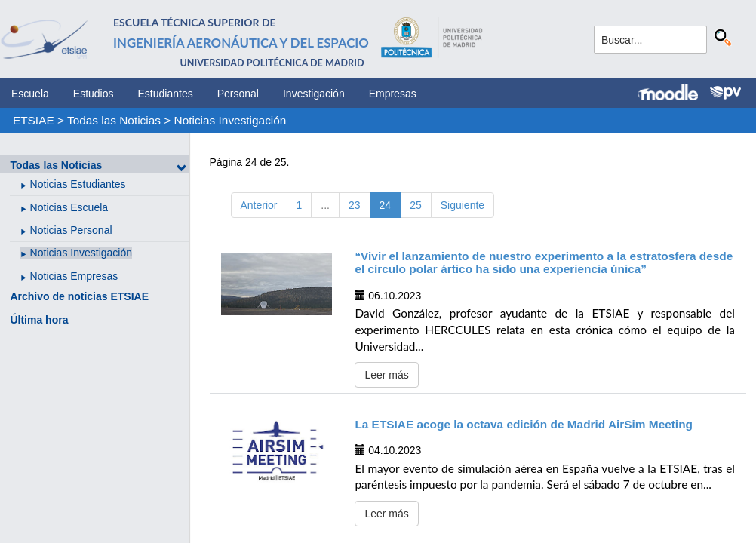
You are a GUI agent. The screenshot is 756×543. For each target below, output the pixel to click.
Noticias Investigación (230, 120)
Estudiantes (166, 94)
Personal (238, 94)
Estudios (94, 94)
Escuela (30, 94)
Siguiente (463, 205)
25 (416, 205)
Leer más (386, 375)
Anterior (259, 205)
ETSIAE (34, 120)
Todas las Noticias (114, 120)
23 (355, 205)
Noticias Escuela (69, 207)
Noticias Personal (71, 230)
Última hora (39, 320)
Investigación (314, 94)
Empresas (393, 94)
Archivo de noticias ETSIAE (79, 296)
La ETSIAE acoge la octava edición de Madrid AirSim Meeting (524, 424)
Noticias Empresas (74, 276)
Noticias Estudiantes (78, 184)
